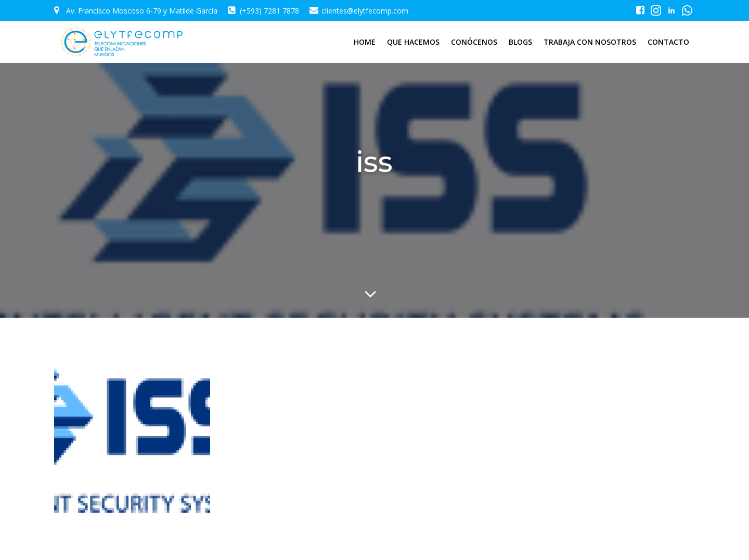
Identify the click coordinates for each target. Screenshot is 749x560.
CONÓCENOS (474, 42)
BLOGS (520, 42)
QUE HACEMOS (413, 42)
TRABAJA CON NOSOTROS (590, 42)
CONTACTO (668, 42)
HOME (365, 42)
